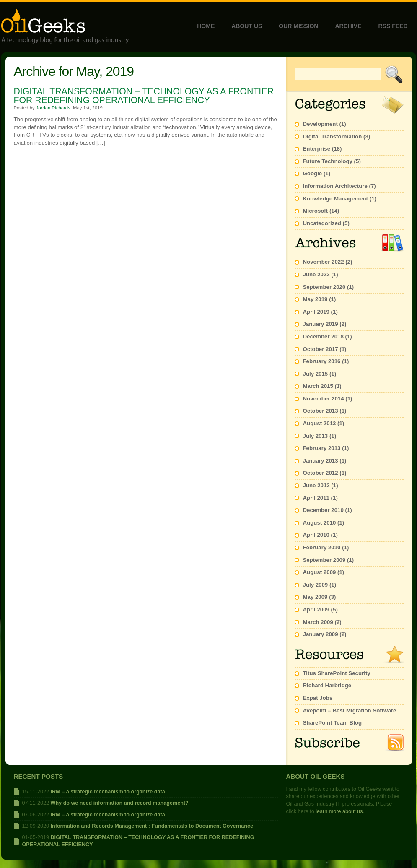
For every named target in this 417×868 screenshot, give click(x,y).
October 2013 (321, 411)
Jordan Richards (53, 108)
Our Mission (298, 26)
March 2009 (318, 622)
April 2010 (316, 535)
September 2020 (324, 287)
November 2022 (324, 262)
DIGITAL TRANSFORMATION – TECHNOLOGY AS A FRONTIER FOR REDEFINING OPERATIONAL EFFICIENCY (144, 96)
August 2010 (320, 523)
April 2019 (316, 312)
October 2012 (321, 473)
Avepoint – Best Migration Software (350, 711)
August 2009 (320, 572)
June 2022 (316, 274)
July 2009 (316, 585)
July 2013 (316, 436)
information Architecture (335, 186)
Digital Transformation (333, 136)
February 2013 (322, 448)
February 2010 (322, 547)
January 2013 (321, 461)
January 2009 (321, 634)
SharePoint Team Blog (333, 723)
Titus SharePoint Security (337, 673)
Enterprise (317, 149)
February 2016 (322, 361)
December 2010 (323, 510)
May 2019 (315, 299)
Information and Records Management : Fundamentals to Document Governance (152, 826)
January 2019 (321, 324)
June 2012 (316, 485)
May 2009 (315, 597)
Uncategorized (322, 223)
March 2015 (318, 386)
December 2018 (323, 337)
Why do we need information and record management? (120, 803)
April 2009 (316, 609)
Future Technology (328, 161)
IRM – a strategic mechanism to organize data (108, 792)
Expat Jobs (318, 698)
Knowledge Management (336, 199)
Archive (348, 26)
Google (313, 173)
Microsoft (316, 211)
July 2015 (316, 374)
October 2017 (321, 349)
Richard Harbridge (327, 685)
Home (206, 26)
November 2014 (324, 399)
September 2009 (324, 560)
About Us (247, 26)
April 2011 (316, 498)
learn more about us (339, 811)
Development (320, 124)
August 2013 (320, 423)
